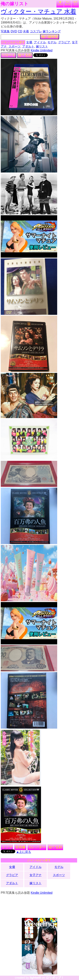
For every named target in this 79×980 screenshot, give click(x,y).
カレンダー (37, 847)
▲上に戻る (24, 852)
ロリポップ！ (55, 978)
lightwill (35, 978)
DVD (14, 31)
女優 (29, 42)
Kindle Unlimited (42, 50)
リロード (8, 55)
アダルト (28, 46)
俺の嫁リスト (14, 4)
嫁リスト (60, 3)
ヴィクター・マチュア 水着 (38, 11)
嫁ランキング (52, 31)
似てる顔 (25, 55)
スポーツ (14, 46)
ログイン (75, 3)
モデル (52, 42)
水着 (26, 31)
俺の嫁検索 (50, 37)
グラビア (64, 42)
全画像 (20, 847)
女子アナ (36, 875)
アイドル (40, 42)
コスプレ (36, 31)
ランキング (68, 3)
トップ (7, 847)
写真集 (5, 31)
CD (20, 31)
